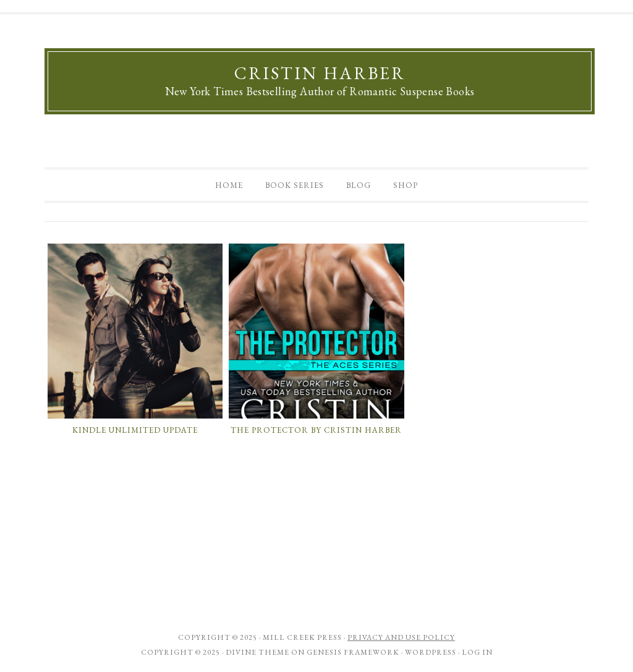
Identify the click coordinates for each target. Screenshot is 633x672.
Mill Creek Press (302, 637)
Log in (477, 652)
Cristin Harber (320, 73)
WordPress (431, 652)
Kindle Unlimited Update (135, 430)
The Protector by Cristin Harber (316, 430)
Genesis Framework (353, 652)
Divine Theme (257, 652)
